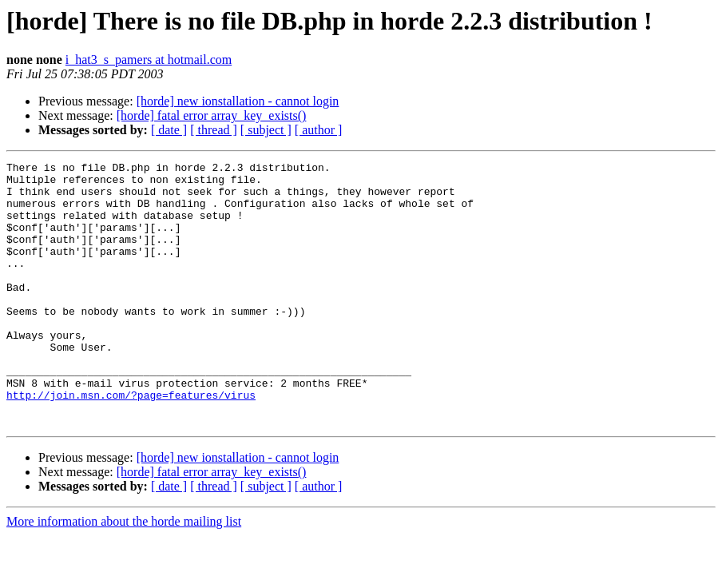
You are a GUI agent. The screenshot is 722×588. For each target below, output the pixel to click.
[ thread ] (214, 130)
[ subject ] (266, 130)
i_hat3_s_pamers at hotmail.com (149, 60)
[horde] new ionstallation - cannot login (238, 101)
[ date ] (169, 130)
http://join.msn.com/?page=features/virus (131, 443)
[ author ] (319, 130)
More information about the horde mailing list (124, 574)
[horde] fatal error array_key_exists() (212, 115)
